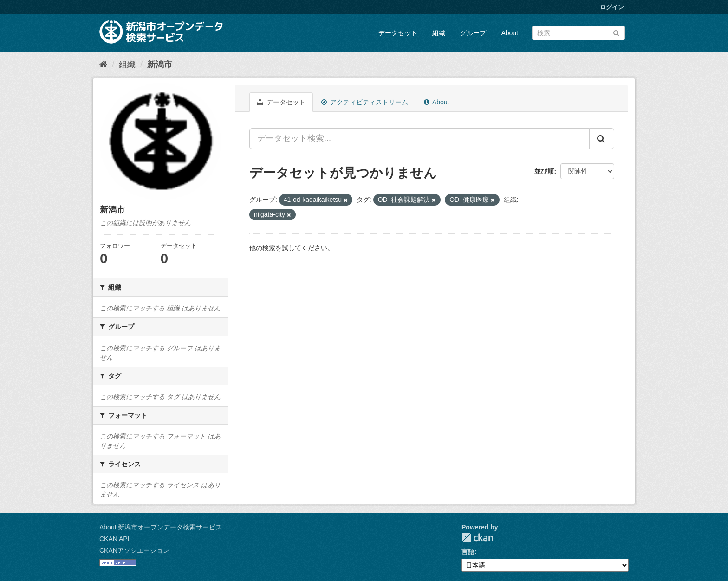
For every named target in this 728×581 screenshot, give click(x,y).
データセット (398, 33)
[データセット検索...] (419, 139)
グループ (473, 33)
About (510, 33)
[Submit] (616, 32)
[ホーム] (103, 65)
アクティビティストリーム (365, 102)
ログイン (612, 7)
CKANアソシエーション (134, 550)
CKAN (477, 538)
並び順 (544, 171)
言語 (468, 552)
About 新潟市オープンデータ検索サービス (161, 527)
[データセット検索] (578, 33)
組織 (439, 33)
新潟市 (160, 65)
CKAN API (114, 539)
